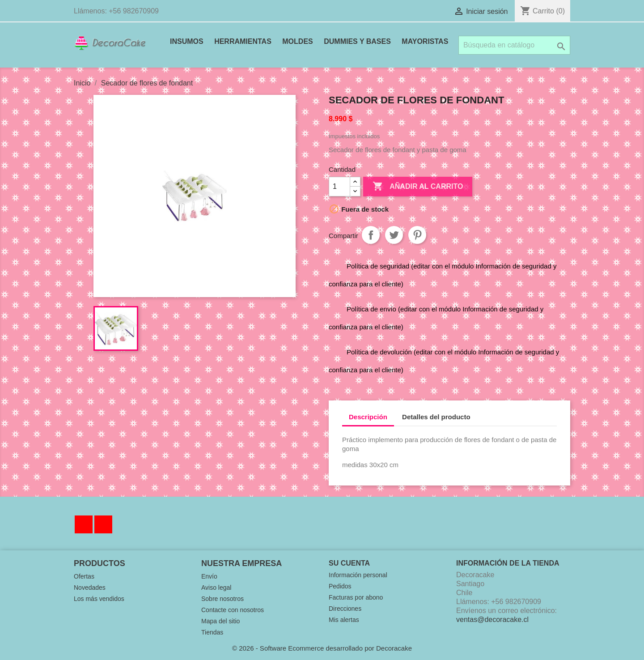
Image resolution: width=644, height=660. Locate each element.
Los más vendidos (99, 599)
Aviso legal (216, 588)
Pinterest (417, 235)
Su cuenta (349, 563)
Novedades (90, 588)
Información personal (358, 575)
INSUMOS (187, 41)
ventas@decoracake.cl (492, 620)
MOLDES (297, 41)
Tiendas (212, 632)
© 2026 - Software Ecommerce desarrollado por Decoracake (322, 648)
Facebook (84, 524)
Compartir (371, 235)
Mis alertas (344, 620)
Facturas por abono (356, 597)
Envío (209, 576)
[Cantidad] (339, 187)
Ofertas (84, 576)
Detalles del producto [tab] (436, 417)
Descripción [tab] (368, 417)
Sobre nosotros (222, 599)
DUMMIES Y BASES (357, 41)
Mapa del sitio (220, 621)
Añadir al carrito (418, 187)
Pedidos (340, 586)
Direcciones (345, 609)
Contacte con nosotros (233, 610)
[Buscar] (514, 45)
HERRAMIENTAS (243, 41)
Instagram (103, 524)
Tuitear (394, 235)
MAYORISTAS (425, 41)
